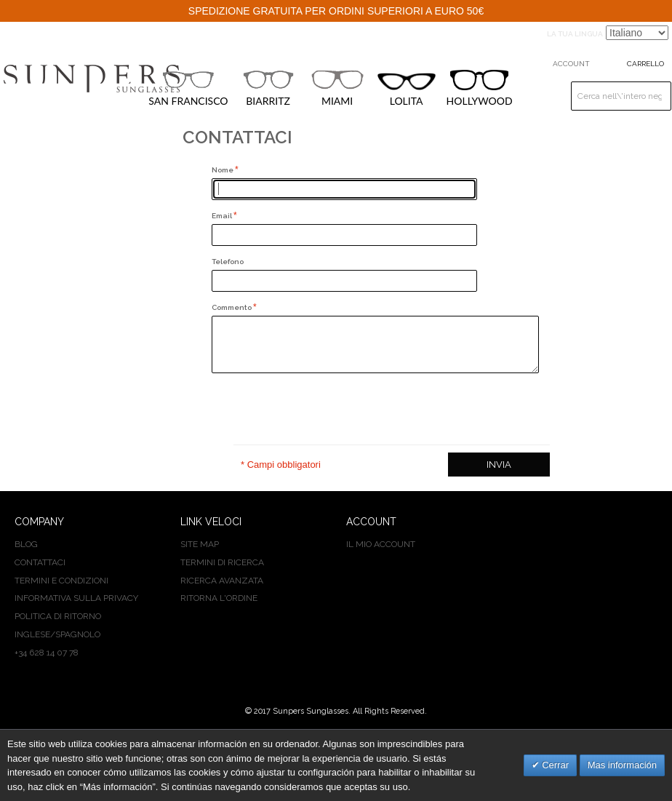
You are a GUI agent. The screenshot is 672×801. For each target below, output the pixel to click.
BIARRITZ (268, 88)
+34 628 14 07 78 (47, 653)
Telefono (228, 262)
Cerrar (554, 765)
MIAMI (337, 88)
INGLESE (32, 634)
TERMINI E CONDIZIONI (61, 581)
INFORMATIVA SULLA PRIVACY (76, 598)
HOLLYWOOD (480, 88)
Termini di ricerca (222, 562)
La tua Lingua (575, 34)
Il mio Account (381, 544)
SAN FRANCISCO (188, 88)
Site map (200, 544)
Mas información (622, 765)
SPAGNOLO (78, 634)
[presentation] (322, 409)
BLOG (26, 544)
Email (223, 216)
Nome (223, 170)
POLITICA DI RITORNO (58, 616)
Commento (232, 307)
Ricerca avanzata (222, 581)
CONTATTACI (40, 562)
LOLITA (407, 90)
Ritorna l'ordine (219, 598)
